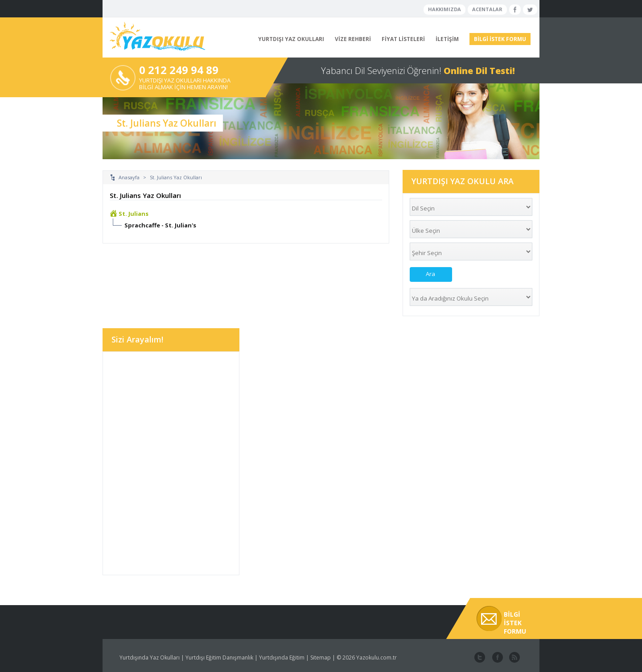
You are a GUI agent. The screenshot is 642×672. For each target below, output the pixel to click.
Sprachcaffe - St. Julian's (160, 225)
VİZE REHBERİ (353, 39)
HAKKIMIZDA (444, 9)
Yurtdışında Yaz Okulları (150, 658)
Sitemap (321, 658)
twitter (480, 658)
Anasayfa (129, 177)
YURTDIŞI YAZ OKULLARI (291, 39)
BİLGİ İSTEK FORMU (500, 39)
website (514, 658)
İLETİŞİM (447, 39)
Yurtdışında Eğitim (282, 658)
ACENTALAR (487, 9)
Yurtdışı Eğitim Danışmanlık (219, 658)
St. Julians (134, 214)
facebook (497, 658)
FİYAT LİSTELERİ (403, 39)
